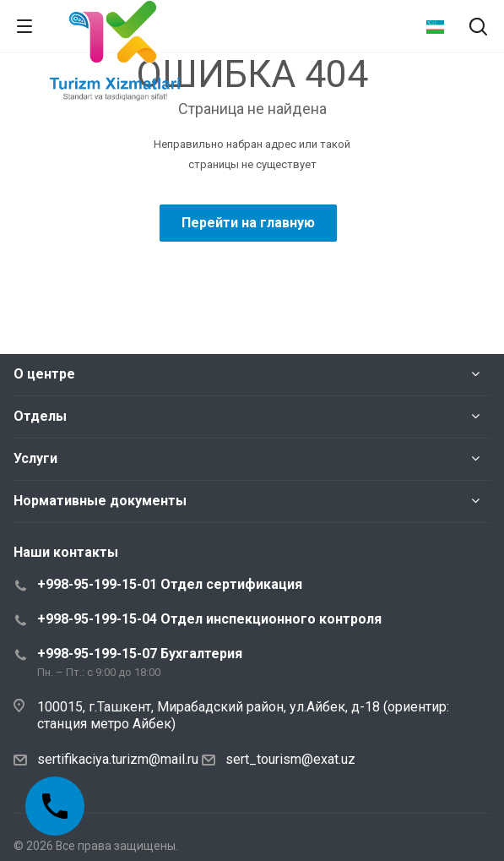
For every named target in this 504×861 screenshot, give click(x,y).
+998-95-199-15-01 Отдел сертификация (170, 584)
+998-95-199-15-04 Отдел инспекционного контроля (209, 619)
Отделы (40, 416)
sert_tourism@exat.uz (290, 759)
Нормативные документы (100, 501)
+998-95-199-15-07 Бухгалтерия (140, 654)
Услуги (35, 458)
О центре (44, 374)
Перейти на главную (248, 223)
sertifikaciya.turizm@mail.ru (118, 759)
